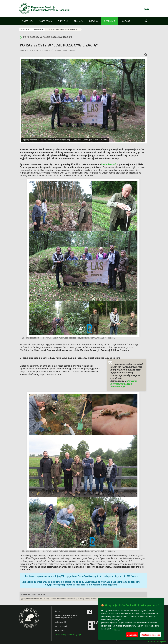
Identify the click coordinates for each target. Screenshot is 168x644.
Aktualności (38, 29)
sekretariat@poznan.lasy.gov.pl (68, 635)
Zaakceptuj (132, 635)
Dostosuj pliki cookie (151, 635)
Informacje (25, 29)
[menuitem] (28, 21)
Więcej (117, 629)
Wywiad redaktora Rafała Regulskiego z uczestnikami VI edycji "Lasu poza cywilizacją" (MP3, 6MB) (66, 599)
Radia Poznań (109, 164)
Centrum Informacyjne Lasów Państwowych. (123, 384)
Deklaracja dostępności (157, 642)
